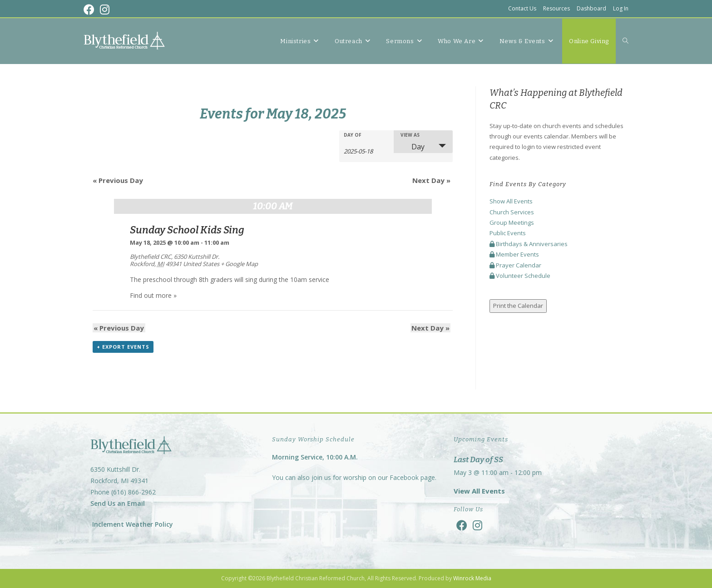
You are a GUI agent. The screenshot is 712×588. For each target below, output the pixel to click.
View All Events (479, 491)
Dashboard (591, 8)
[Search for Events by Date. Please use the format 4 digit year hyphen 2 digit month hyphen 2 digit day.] (366, 151)
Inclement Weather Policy (132, 524)
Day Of (353, 135)
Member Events (514, 254)
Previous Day (118, 180)
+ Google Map (239, 264)
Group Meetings (512, 222)
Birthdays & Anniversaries (529, 244)
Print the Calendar (518, 306)
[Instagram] (477, 525)
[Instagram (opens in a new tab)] (105, 10)
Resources (556, 8)
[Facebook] (462, 525)
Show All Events (511, 201)
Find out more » (153, 295)
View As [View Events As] (410, 135)
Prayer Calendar (515, 265)
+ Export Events (123, 347)
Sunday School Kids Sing (187, 230)
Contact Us (522, 8)
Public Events (508, 233)
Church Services (512, 212)
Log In (621, 8)
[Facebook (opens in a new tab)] (90, 10)
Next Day (431, 180)
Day (413, 147)
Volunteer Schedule (520, 276)
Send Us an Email (118, 504)
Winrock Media (472, 578)
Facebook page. (413, 477)
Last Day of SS (478, 460)
